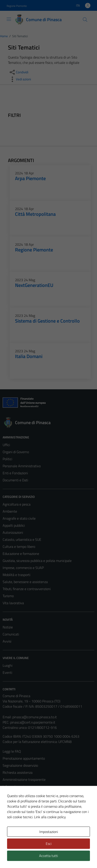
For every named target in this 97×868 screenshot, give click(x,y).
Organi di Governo (16, 452)
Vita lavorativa (13, 603)
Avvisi (7, 641)
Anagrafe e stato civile (19, 518)
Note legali (11, 801)
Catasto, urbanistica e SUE (22, 539)
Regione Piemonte (34, 250)
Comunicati (11, 634)
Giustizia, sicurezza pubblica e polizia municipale (37, 561)
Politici (7, 459)
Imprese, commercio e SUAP (23, 568)
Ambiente (10, 511)
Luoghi (8, 665)
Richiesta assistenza (18, 772)
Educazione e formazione (21, 554)
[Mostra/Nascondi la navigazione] (9, 19)
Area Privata (12, 832)
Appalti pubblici (14, 525)
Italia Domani (29, 356)
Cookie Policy (12, 794)
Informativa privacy (17, 787)
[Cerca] (85, 20)
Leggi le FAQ (12, 751)
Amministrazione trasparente (24, 779)
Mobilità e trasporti (16, 575)
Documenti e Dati (15, 480)
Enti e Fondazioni (15, 473)
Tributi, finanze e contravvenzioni (27, 589)
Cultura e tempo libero (19, 547)
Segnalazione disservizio (20, 765)
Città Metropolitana (35, 214)
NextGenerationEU (34, 285)
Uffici (6, 445)
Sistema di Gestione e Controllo (47, 321)
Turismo (8, 596)
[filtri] (56, 115)
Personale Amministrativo (22, 466)
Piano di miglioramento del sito (25, 815)
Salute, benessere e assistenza (25, 582)
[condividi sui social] (19, 72)
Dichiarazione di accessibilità (23, 808)
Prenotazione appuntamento (24, 758)
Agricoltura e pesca (17, 504)
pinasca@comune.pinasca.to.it (35, 717)
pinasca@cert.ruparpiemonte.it (33, 722)
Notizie (8, 627)
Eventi (7, 672)
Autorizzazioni (13, 532)
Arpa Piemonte (30, 178)
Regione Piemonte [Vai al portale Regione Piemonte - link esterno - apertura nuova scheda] (17, 6)
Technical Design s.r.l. (33, 857)
